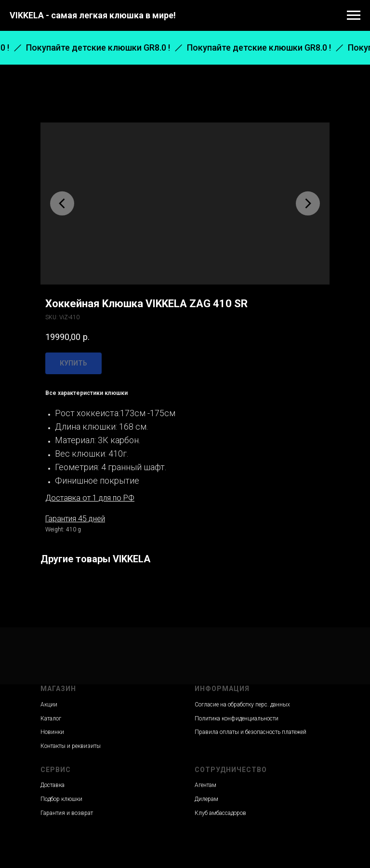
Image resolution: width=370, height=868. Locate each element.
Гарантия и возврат (67, 813)
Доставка (53, 785)
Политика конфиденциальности (237, 719)
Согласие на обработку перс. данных (242, 705)
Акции (49, 705)
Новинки (52, 732)
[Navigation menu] (354, 15)
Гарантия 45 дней (75, 519)
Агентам (205, 785)
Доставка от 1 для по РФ (90, 498)
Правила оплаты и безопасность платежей (251, 732)
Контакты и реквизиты (71, 746)
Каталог (51, 719)
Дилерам (206, 799)
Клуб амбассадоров (220, 813)
